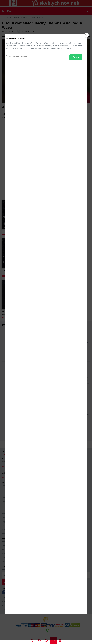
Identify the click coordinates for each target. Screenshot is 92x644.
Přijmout (76, 333)
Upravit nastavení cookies (17, 332)
